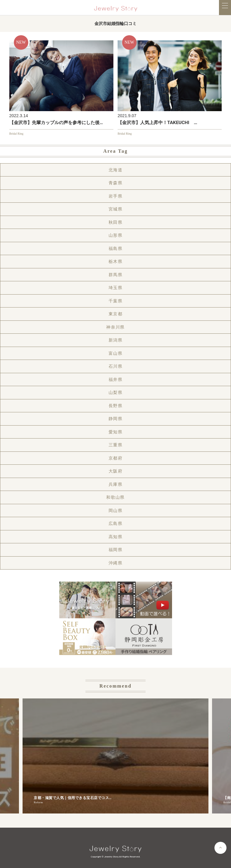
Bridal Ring (16, 134)
